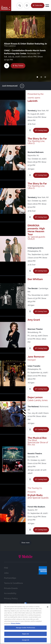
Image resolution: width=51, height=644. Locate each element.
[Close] (48, 608)
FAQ (6, 568)
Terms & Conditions (13, 583)
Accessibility (10, 593)
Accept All (25, 641)
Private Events (11, 588)
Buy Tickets (19, 66)
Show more (25, 543)
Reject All (25, 635)
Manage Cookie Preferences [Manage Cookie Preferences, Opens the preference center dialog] (25, 629)
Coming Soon (42, 130)
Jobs (6, 573)
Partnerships (10, 578)
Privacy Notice (16, 624)
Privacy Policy (11, 598)
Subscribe (39, 5)
